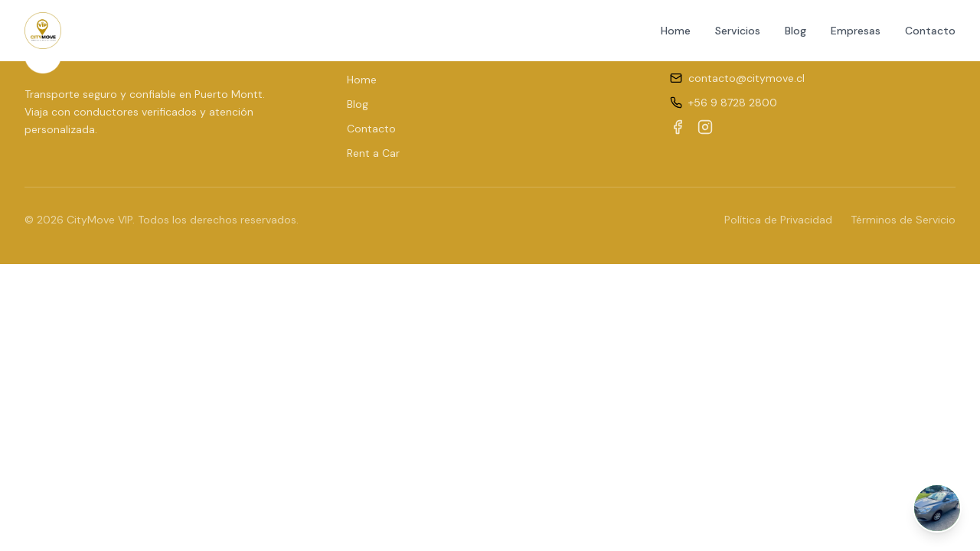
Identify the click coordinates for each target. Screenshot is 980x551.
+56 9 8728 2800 (733, 103)
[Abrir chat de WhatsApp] (937, 508)
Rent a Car (373, 153)
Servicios (738, 31)
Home (676, 31)
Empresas (856, 31)
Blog (795, 31)
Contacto (930, 31)
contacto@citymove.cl (746, 78)
